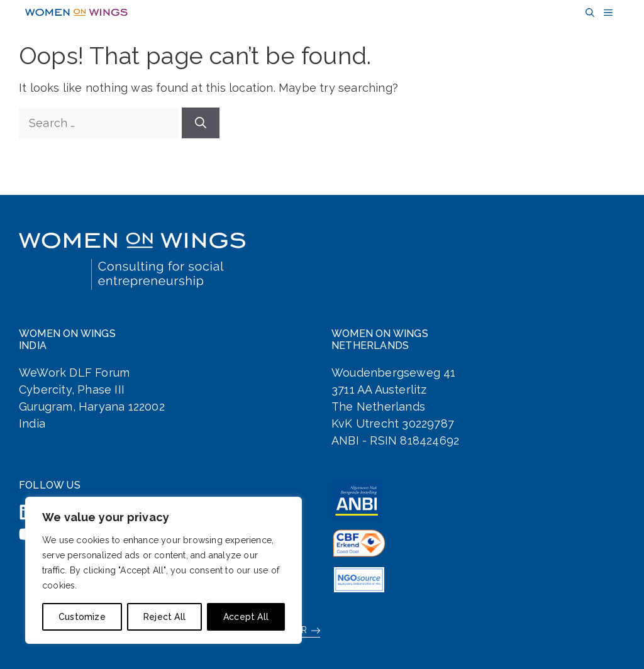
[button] (588, 13)
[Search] (201, 123)
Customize (82, 617)
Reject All (164, 617)
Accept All (246, 617)
